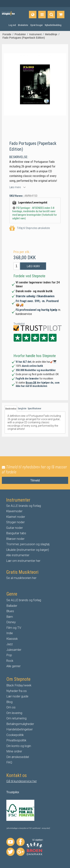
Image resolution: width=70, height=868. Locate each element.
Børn (10, 617)
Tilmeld (35, 480)
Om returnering (16, 718)
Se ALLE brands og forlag (24, 506)
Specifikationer (34, 409)
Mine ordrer (14, 751)
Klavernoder (14, 511)
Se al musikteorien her (21, 578)
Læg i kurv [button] (33, 266)
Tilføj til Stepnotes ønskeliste (30, 228)
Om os (11, 707)
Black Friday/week (19, 685)
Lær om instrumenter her (23, 561)
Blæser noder (15, 539)
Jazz (10, 644)
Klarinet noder (16, 517)
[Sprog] (33, 15)
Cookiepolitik (15, 735)
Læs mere (15, 187)
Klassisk (12, 639)
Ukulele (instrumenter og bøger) (28, 550)
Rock (10, 661)
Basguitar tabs (16, 533)
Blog (9, 702)
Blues (10, 611)
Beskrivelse (11, 409)
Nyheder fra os (17, 691)
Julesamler (14, 650)
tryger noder (16, 522)
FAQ (9, 762)
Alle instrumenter (18, 555)
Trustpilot (19, 324)
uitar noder (15, 528)
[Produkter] (42, 15)
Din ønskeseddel (18, 757)
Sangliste (22, 409)
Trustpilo (12, 792)
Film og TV (14, 628)
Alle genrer (13, 666)
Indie (10, 633)
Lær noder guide (17, 696)
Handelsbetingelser (20, 729)
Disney (11, 622)
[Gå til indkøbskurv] (61, 15)
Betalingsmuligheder (20, 724)
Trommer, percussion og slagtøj (28, 544)
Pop (9, 655)
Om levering (14, 713)
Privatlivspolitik (16, 740)
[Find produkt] (51, 15)
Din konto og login (19, 746)
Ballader (12, 606)
